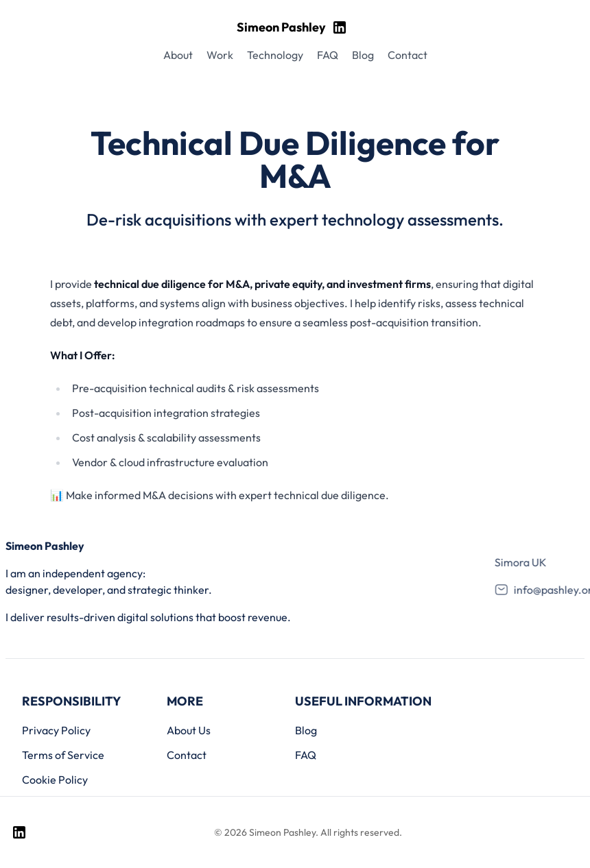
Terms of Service (63, 755)
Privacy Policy (56, 730)
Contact (187, 755)
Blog (306, 730)
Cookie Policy (55, 780)
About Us (189, 730)
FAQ (306, 755)
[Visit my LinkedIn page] (340, 27)
